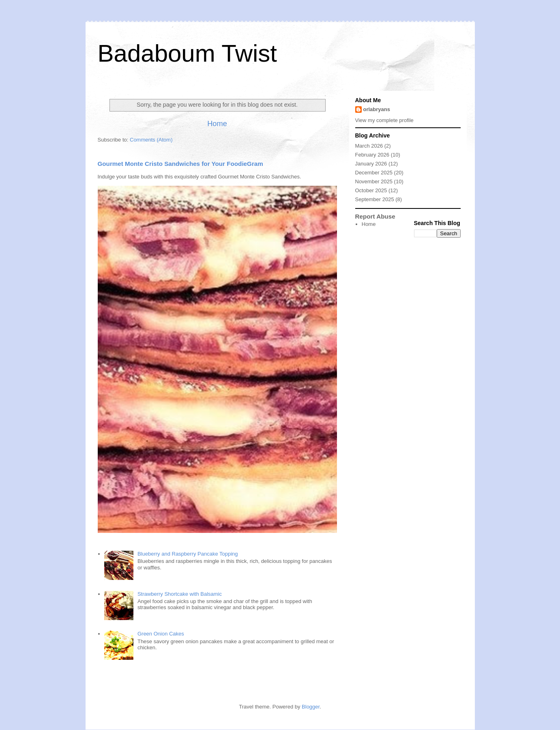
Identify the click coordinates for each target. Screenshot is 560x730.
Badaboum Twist (187, 53)
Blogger (311, 707)
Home (217, 124)
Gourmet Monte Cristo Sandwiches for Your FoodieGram (180, 164)
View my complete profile (384, 120)
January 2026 (371, 164)
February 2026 (372, 155)
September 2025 (375, 199)
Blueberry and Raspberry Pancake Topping (188, 554)
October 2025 (371, 190)
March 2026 (369, 146)
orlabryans (377, 109)
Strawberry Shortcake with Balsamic (180, 594)
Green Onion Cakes (161, 634)
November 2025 (374, 181)
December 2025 (374, 173)
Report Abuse (375, 216)
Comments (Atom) (151, 140)
